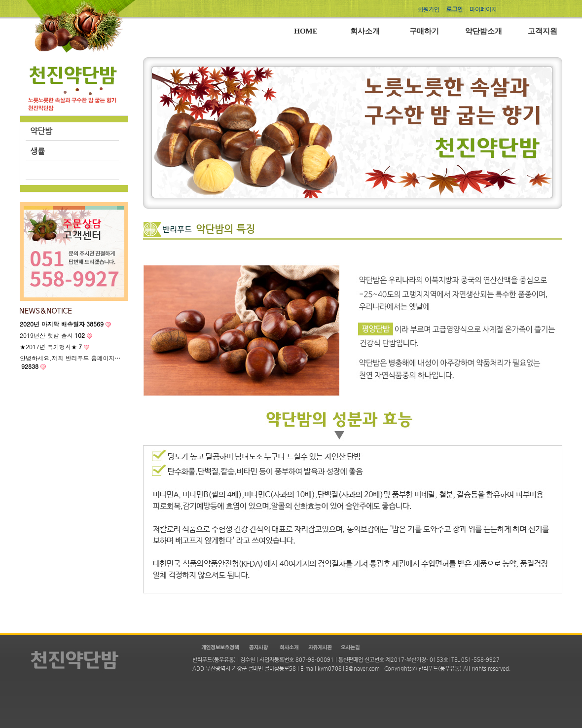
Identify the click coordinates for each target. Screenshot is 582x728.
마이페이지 (483, 9)
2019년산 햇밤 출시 (52, 335)
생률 (37, 151)
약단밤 (41, 131)
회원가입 (429, 9)
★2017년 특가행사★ (51, 346)
